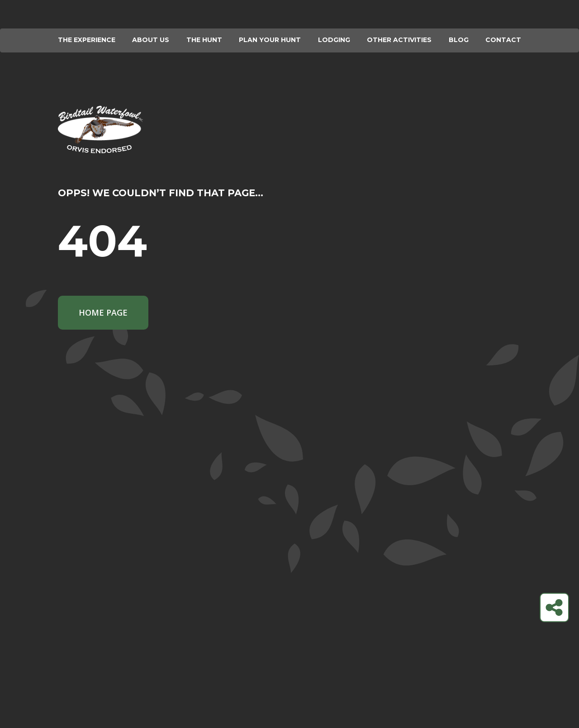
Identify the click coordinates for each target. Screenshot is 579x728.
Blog (459, 40)
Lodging (334, 40)
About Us (151, 40)
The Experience (87, 40)
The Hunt (204, 40)
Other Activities (399, 40)
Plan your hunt (270, 40)
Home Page (103, 312)
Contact (503, 40)
